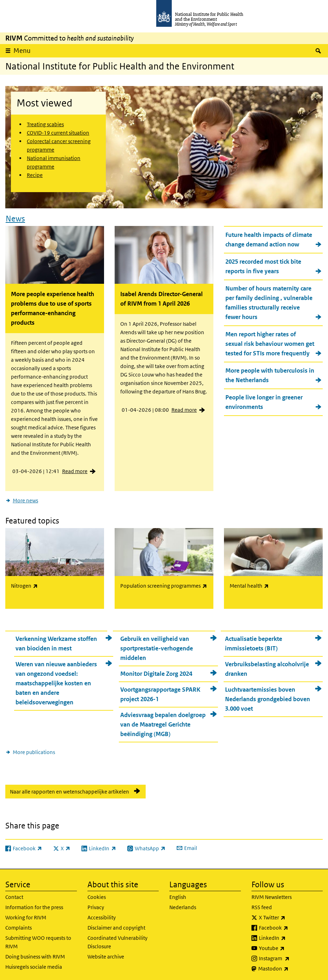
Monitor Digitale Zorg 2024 (156, 672)
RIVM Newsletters (272, 895)
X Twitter (291, 915)
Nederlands (183, 905)
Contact (14, 895)
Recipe (35, 175)
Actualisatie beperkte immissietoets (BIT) (254, 641)
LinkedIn (291, 936)
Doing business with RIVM (35, 954)
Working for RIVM (26, 915)
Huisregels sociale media (34, 965)
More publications (34, 750)
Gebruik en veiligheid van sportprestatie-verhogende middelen (157, 646)
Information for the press (34, 905)
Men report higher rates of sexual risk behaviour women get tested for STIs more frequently (270, 343)
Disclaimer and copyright (116, 926)
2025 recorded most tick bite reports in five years (263, 265)
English (178, 895)
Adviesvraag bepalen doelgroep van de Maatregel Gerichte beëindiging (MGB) (163, 722)
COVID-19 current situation (58, 133)
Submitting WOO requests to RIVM (38, 940)
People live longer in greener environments (264, 401)
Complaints (19, 926)
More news (25, 499)
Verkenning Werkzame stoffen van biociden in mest (56, 641)
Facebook (291, 926)
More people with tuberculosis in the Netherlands (270, 374)
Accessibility (102, 915)
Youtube (290, 946)
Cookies (97, 895)
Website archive (106, 954)
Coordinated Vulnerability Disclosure (117, 940)
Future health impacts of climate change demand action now (269, 238)
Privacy (96, 905)
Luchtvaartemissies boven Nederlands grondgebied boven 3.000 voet (268, 697)
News (15, 217)
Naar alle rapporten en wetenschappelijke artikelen (69, 789)
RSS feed (262, 905)
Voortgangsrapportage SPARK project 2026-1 (160, 692)
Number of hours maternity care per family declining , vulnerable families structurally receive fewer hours (269, 302)
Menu (22, 51)
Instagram (291, 956)
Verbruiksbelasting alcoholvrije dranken (267, 667)
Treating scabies (45, 124)
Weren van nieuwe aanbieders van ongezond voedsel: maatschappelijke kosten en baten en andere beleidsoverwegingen (56, 681)
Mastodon (291, 967)
